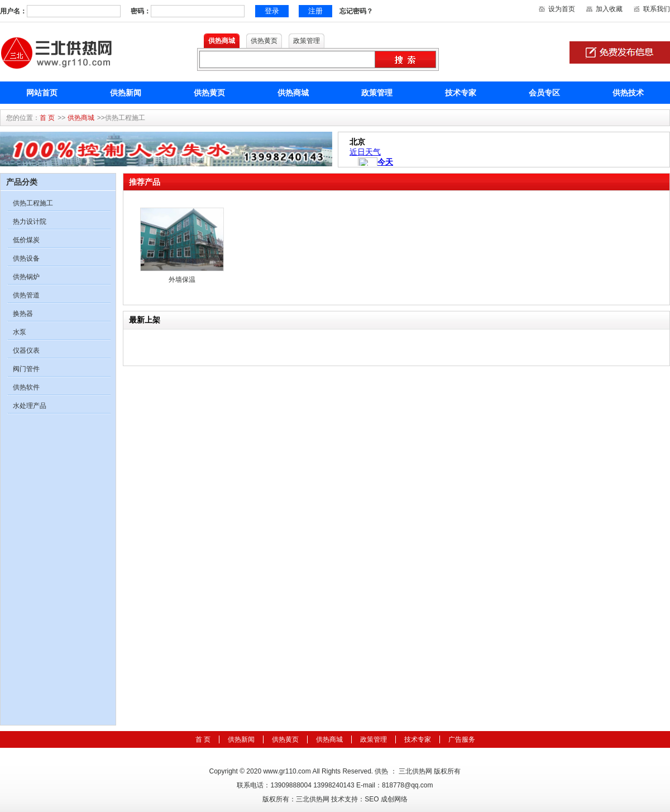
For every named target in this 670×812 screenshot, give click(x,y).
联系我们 (657, 9)
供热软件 (26, 387)
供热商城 (293, 93)
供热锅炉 (26, 277)
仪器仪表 (26, 350)
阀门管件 (26, 369)
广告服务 (462, 739)
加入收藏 (609, 9)
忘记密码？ (356, 11)
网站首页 (42, 93)
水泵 (20, 332)
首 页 (47, 118)
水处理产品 (30, 406)
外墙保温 (182, 280)
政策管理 (377, 93)
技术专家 (461, 93)
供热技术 (628, 93)
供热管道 (26, 295)
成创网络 (394, 799)
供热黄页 (209, 93)
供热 (381, 771)
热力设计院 (30, 222)
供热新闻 (126, 93)
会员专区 (544, 93)
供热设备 (26, 258)
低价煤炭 (26, 240)
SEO (372, 799)
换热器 (23, 314)
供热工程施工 (33, 203)
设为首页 (562, 9)
